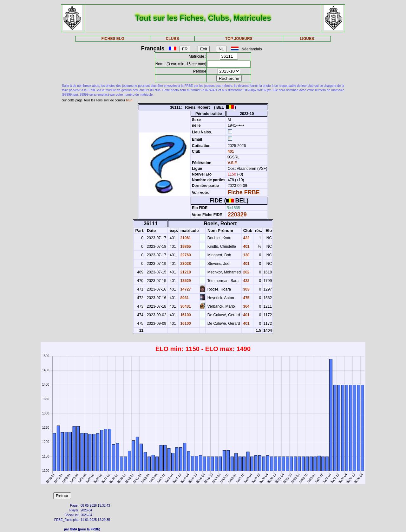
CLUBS (172, 39)
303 (246, 289)
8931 (184, 298)
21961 (185, 238)
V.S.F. (233, 163)
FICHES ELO (113, 39)
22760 (185, 255)
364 (246, 306)
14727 (185, 289)
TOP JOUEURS (239, 39)
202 (246, 272)
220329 (237, 215)
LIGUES (307, 39)
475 (246, 298)
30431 (185, 306)
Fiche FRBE (244, 192)
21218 (185, 272)
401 (230, 151)
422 (246, 238)
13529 (185, 281)
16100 (185, 315)
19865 (185, 247)
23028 (185, 264)
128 (246, 255)
